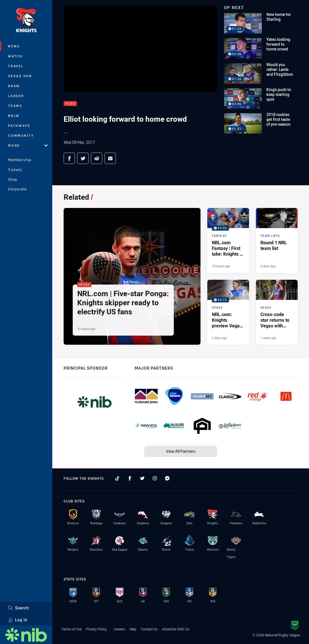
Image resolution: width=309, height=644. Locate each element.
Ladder (16, 96)
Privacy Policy (96, 629)
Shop (13, 179)
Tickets (15, 170)
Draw (14, 86)
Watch (15, 56)
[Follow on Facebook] (130, 478)
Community (21, 135)
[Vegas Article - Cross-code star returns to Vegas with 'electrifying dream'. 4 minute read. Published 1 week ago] (277, 312)
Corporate (17, 189)
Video (70, 104)
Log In (18, 620)
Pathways (19, 126)
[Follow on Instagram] (155, 478)
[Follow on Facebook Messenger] (167, 478)
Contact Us (149, 629)
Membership (20, 160)
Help (133, 629)
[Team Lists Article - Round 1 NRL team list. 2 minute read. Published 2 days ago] (277, 240)
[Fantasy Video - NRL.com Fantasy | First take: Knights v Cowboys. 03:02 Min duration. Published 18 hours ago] (228, 240)
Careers (119, 629)
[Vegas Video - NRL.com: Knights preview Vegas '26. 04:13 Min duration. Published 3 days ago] (228, 312)
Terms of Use (71, 629)
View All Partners (181, 451)
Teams (15, 106)
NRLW (14, 116)
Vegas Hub (20, 76)
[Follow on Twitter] (142, 478)
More (28, 145)
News (14, 46)
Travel (16, 66)
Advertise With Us (176, 629)
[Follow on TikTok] (117, 478)
